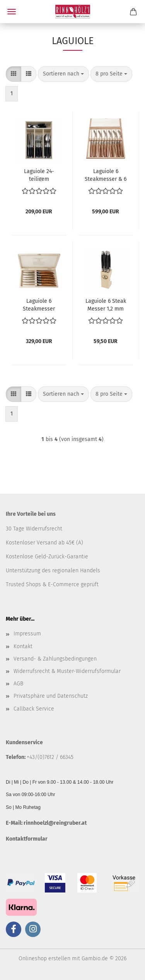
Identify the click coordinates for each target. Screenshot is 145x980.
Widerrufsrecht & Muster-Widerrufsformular (67, 671)
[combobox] (63, 74)
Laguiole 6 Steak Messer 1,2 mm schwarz (106, 304)
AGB (18, 684)
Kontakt (23, 646)
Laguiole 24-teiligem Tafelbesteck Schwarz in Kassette (39, 175)
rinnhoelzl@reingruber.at (55, 823)
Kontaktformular (27, 839)
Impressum (27, 634)
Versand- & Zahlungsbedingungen (55, 659)
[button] (14, 74)
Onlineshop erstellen (44, 959)
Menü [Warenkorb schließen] (12, 12)
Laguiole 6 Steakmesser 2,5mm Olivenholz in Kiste (39, 304)
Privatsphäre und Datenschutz (51, 696)
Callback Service (34, 709)
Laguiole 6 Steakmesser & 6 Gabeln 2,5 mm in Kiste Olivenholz (106, 175)
